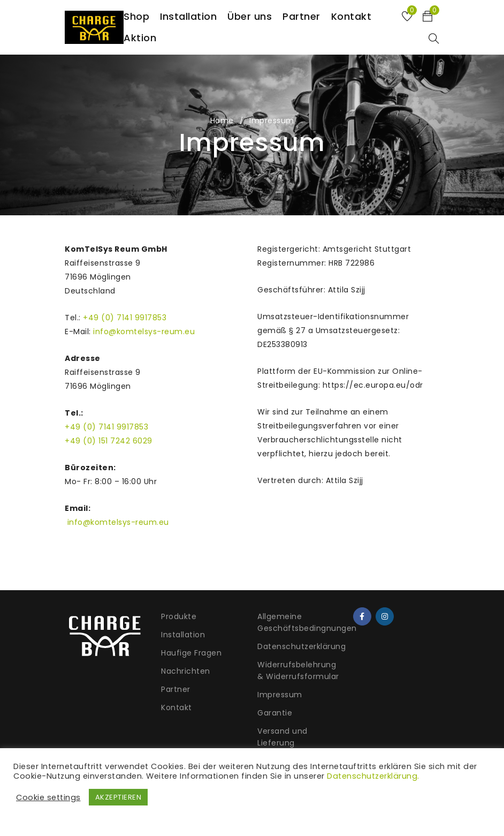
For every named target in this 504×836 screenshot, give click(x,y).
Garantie (275, 713)
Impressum (280, 695)
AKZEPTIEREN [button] (119, 797)
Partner (176, 689)
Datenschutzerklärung (301, 646)
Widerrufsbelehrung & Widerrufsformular (298, 671)
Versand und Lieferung (282, 737)
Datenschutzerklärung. (373, 776)
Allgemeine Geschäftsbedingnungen (307, 622)
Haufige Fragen (191, 653)
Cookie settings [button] (48, 797)
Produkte (179, 616)
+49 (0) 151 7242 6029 (109, 441)
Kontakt (177, 707)
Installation (183, 635)
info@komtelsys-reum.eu (144, 332)
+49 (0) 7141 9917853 (125, 318)
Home (222, 120)
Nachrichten (186, 671)
